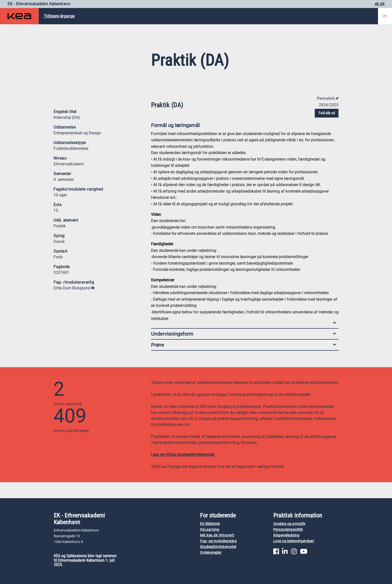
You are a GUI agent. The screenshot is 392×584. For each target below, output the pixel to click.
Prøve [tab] (243, 345)
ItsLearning (210, 530)
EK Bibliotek (210, 524)
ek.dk (380, 4)
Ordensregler (211, 553)
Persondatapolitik (288, 530)
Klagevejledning (286, 535)
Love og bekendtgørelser (294, 541)
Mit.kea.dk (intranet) (217, 535)
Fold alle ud (327, 113)
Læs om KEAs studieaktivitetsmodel (183, 455)
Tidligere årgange (59, 16)
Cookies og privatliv (289, 524)
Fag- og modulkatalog (218, 541)
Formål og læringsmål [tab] (243, 126)
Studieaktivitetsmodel (218, 547)
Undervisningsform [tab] (243, 334)
